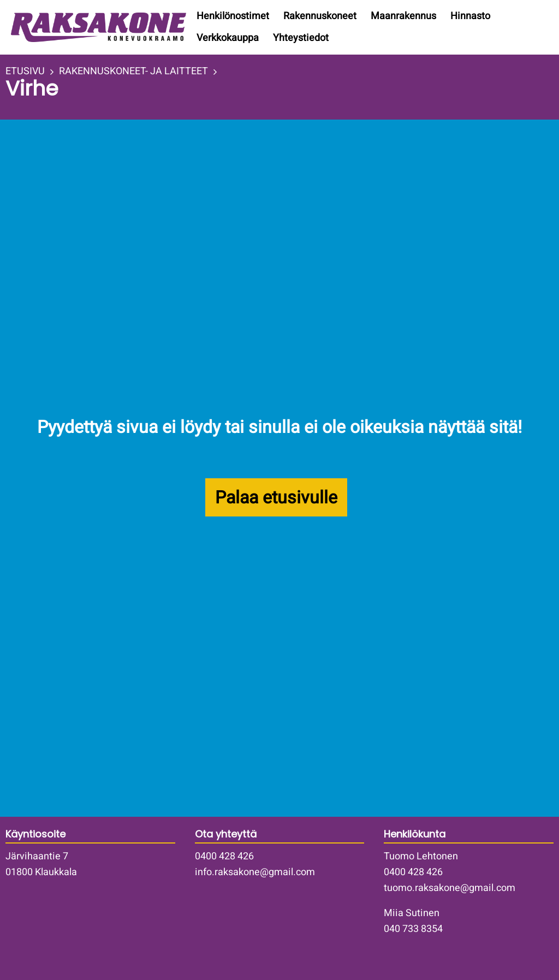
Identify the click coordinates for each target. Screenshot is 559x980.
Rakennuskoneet (320, 16)
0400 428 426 (224, 856)
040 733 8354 (413, 929)
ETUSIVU (25, 72)
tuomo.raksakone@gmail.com (450, 888)
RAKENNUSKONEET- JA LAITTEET (133, 72)
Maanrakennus (403, 16)
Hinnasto (470, 16)
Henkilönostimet (233, 16)
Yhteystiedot (301, 38)
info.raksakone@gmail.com (255, 872)
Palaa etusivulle (276, 498)
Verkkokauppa (228, 38)
